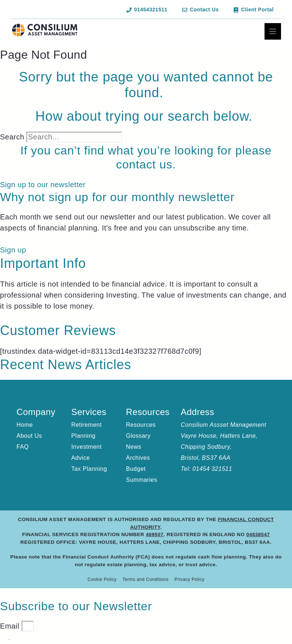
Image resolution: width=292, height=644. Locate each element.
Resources (141, 425)
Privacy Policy (189, 579)
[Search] (132, 139)
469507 (155, 534)
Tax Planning (89, 469)
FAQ (23, 447)
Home (25, 425)
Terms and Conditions (145, 579)
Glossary (138, 436)
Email (11, 626)
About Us (29, 436)
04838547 (258, 534)
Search (12, 137)
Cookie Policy (102, 579)
